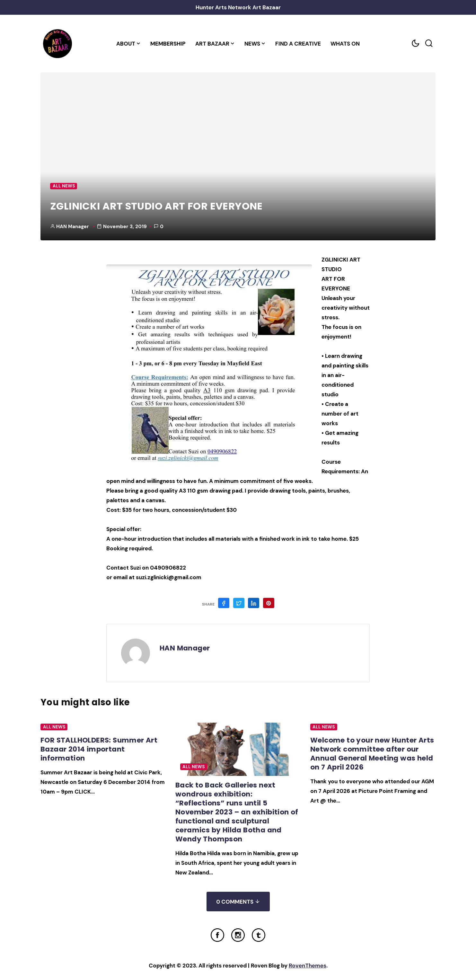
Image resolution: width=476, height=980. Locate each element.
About (126, 44)
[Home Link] (57, 44)
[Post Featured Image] (238, 749)
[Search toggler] (429, 43)
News (252, 44)
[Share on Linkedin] (254, 603)
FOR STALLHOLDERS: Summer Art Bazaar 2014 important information (99, 749)
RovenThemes (308, 966)
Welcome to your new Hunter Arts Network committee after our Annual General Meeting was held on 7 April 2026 (372, 754)
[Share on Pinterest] (269, 603)
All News (64, 186)
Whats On (345, 44)
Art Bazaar (212, 44)
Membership (168, 44)
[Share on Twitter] (239, 603)
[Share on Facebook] (224, 603)
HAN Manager (73, 227)
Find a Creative (298, 44)
